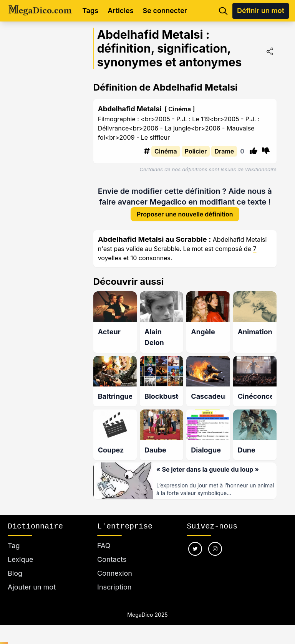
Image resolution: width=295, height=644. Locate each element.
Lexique (21, 559)
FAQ (104, 546)
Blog (15, 573)
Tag (14, 546)
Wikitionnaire (261, 169)
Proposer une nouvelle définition (185, 215)
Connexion (115, 573)
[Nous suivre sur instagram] (215, 549)
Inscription (114, 587)
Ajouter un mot (32, 587)
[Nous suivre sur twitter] (195, 549)
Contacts (112, 559)
